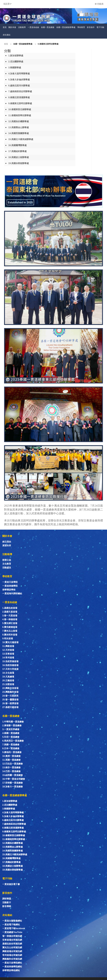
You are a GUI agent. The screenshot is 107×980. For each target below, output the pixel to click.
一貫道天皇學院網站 (12, 963)
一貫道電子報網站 (11, 925)
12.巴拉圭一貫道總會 (13, 764)
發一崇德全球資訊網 (12, 936)
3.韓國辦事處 (15, 68)
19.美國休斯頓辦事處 (19, 163)
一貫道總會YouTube (12, 932)
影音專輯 (7, 906)
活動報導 (22, 27)
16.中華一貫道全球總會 (14, 779)
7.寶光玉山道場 (10, 631)
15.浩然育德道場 (10, 661)
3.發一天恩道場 (10, 616)
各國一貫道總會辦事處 (66, 27)
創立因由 (7, 542)
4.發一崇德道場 (10, 619)
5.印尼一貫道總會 (11, 737)
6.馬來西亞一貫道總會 (13, 741)
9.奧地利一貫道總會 (12, 752)
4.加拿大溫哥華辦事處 (19, 74)
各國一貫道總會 (48, 27)
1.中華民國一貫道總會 (13, 722)
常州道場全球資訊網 (12, 955)
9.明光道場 (8, 638)
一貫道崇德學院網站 (12, 967)
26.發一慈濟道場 (10, 703)
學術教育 (81, 27)
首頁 (5, 27)
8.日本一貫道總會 (11, 748)
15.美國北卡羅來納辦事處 (21, 139)
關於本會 (12, 27)
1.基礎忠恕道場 (10, 608)
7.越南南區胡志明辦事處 (20, 91)
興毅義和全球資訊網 (12, 959)
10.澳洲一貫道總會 (11, 756)
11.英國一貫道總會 (11, 760)
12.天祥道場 (8, 650)
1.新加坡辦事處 (16, 56)
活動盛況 (7, 568)
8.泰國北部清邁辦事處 (19, 97)
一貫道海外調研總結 (12, 593)
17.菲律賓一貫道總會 (13, 783)
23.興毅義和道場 (10, 692)
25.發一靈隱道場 (10, 700)
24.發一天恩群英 (10, 696)
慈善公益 (7, 560)
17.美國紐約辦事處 (17, 151)
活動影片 (7, 902)
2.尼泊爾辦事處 (16, 62)
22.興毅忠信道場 (10, 688)
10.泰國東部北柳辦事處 (20, 109)
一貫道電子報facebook (14, 928)
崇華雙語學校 (9, 590)
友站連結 (7, 35)
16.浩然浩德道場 (10, 665)
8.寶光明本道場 (10, 635)
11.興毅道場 (8, 646)
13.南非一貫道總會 (11, 767)
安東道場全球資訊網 (12, 940)
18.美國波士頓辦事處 (19, 157)
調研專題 (7, 899)
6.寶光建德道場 (10, 627)
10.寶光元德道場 (10, 642)
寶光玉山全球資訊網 (12, 947)
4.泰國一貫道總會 (11, 733)
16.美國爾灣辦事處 (17, 145)
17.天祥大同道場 (10, 669)
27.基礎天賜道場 (10, 707)
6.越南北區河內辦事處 (19, 86)
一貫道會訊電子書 (11, 884)
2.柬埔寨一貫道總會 (12, 725)
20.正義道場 (8, 680)
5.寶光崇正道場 (10, 623)
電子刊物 (100, 27)
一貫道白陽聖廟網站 (12, 921)
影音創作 (91, 27)
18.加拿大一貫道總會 (13, 787)
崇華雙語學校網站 (11, 970)
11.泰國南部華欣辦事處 (20, 115)
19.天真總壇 (8, 677)
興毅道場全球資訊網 (12, 951)
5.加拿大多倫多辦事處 (19, 80)
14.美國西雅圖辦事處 (19, 133)
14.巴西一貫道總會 (11, 771)
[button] (7, 4)
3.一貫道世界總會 (11, 729)
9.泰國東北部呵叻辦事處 (48, 44)
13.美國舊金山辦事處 (19, 127)
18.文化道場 (8, 673)
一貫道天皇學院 (10, 582)
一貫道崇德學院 (10, 586)
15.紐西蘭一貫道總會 (13, 775)
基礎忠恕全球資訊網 (12, 944)
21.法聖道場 (8, 684)
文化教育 (7, 564)
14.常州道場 (8, 658)
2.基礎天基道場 (10, 612)
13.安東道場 (8, 654)
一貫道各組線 (33, 27)
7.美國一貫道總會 (11, 745)
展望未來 (7, 545)
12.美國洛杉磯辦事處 (19, 121)
